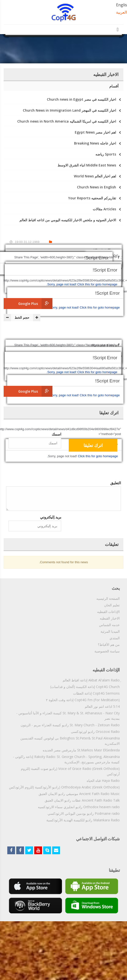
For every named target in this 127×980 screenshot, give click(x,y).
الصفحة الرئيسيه (108, 598)
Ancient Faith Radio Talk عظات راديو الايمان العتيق (82, 800)
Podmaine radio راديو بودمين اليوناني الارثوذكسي (84, 813)
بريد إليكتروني (51, 517)
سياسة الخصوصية (107, 651)
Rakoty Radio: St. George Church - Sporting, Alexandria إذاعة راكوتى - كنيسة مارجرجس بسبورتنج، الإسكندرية (66, 759)
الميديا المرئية (110, 631)
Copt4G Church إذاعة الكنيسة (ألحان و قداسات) (85, 687)
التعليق (116, 483)
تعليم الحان (112, 605)
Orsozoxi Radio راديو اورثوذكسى (95, 732)
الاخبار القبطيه (110, 618)
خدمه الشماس (109, 625)
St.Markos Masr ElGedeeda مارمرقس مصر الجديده (81, 750)
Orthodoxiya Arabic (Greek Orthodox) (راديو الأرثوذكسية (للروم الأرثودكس (64, 787)
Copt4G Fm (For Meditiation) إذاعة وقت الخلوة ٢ (83, 700)
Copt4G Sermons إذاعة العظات (96, 693)
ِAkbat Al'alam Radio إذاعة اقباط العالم (91, 680)
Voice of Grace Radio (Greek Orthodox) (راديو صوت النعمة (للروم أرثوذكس (70, 771)
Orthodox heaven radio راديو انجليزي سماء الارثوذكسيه (79, 807)
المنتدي (115, 638)
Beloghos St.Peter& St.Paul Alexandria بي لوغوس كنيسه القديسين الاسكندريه (70, 741)
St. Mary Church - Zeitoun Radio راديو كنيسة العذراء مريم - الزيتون (70, 725)
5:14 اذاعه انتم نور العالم (102, 706)
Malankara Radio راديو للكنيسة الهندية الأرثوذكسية (83, 820)
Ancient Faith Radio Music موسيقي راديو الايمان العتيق (79, 794)
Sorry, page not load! (65, 307)
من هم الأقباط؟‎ (109, 645)
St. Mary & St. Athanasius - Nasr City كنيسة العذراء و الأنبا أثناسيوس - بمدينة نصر (68, 716)
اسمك (56, 434)
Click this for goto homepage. (84, 307)
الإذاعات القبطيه (108, 612)
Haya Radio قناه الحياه (103, 781)
